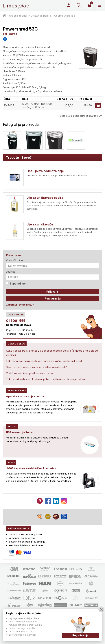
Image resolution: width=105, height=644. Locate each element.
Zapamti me (16, 284)
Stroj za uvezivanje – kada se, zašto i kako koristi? (36, 367)
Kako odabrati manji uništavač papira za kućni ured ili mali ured (44, 361)
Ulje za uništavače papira (45, 198)
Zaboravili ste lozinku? (20, 305)
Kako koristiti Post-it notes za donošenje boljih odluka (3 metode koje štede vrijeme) (52, 353)
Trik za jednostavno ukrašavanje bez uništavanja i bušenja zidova (46, 379)
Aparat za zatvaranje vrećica (25, 396)
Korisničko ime (15, 260)
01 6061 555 (16, 321)
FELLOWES (10, 34)
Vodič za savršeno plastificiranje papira (30, 373)
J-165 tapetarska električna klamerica (31, 468)
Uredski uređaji (18, 16)
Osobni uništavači (65, 16)
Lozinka (11, 272)
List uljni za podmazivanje (45, 171)
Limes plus (16, 5)
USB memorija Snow (19, 432)
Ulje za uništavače (40, 224)
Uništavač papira (41, 16)
